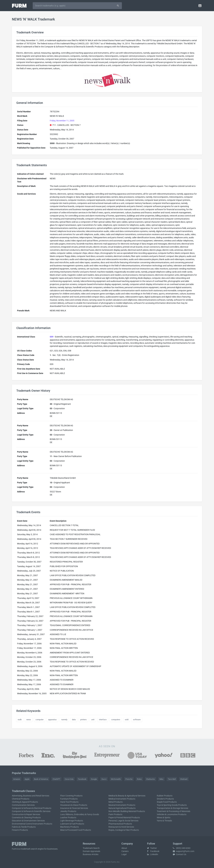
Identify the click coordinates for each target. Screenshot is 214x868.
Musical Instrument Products (122, 805)
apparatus (52, 720)
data (74, 720)
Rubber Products (165, 796)
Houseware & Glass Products (74, 805)
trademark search (29, 849)
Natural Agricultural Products (122, 808)
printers (83, 720)
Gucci (104, 779)
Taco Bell (172, 779)
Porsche (129, 779)
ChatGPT (56, 779)
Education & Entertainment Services (28, 821)
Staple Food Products (167, 802)
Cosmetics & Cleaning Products (26, 818)
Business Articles (91, 854)
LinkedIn (153, 854)
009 (52, 337)
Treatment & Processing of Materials (174, 811)
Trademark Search (91, 848)
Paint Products (115, 814)
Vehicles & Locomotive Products (172, 814)
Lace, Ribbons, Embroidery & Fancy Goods (80, 814)
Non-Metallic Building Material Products (127, 811)
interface (103, 720)
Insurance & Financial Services (74, 808)
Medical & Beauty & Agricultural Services (127, 796)
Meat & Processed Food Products (76, 830)
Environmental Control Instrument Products (32, 824)
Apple (27, 779)
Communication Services (23, 805)
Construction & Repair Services (26, 814)
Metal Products (116, 802)
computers (116, 720)
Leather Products (68, 818)
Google (94, 779)
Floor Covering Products (71, 796)
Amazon (17, 779)
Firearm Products (20, 830)
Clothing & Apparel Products (25, 802)
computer (40, 720)
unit (93, 720)
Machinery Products (69, 827)
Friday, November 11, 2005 (62, 121)
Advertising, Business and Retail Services (31, 796)
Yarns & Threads (164, 821)
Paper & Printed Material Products (124, 818)
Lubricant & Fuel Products (72, 824)
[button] (200, 6)
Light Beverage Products (72, 821)
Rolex (139, 779)
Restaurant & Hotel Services (121, 827)
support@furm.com (184, 851)
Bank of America (41, 779)
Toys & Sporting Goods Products (172, 805)
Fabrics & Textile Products (24, 827)
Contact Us (180, 854)
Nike (161, 779)
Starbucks (151, 779)
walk (20, 720)
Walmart (184, 779)
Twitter (152, 848)
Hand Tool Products (69, 802)
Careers (125, 851)
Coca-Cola (69, 779)
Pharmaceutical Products (120, 824)
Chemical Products (21, 799)
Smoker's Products (165, 799)
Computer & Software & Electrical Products (32, 808)
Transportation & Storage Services (172, 808)
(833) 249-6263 (182, 848)
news (29, 720)
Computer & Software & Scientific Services (31, 811)
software (137, 720)
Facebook (82, 779)
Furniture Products (69, 799)
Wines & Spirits (164, 818)
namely (64, 720)
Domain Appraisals (91, 851)
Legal (124, 854)
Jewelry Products (68, 811)
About (124, 848)
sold (127, 720)
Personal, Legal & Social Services (123, 821)
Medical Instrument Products (122, 799)
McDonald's (116, 779)
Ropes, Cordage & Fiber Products (124, 830)
